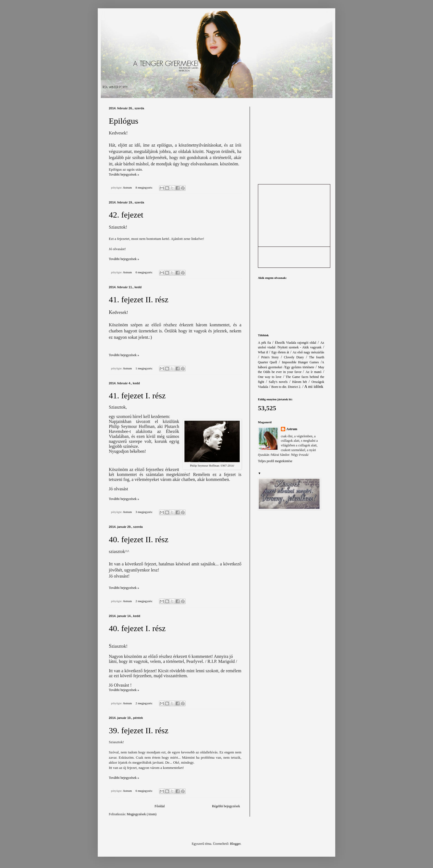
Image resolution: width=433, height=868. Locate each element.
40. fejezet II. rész (139, 539)
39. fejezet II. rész (139, 730)
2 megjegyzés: (145, 601)
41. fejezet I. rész (137, 395)
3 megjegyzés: (145, 512)
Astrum (292, 429)
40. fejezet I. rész (137, 628)
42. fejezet (126, 215)
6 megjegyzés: (145, 272)
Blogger (235, 844)
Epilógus (124, 121)
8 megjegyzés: (145, 187)
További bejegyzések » (124, 174)
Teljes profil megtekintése (275, 461)
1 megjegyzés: (145, 368)
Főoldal (160, 806)
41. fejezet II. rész (139, 299)
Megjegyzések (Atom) (142, 814)
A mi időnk (314, 386)
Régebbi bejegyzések (226, 806)
